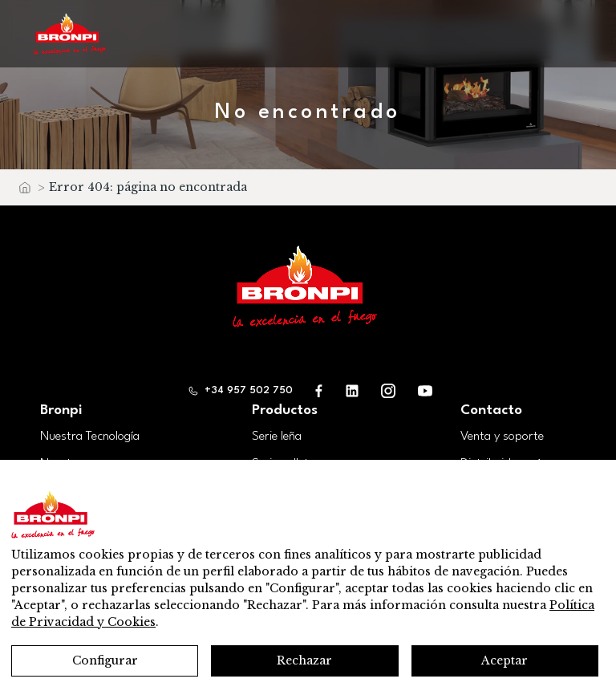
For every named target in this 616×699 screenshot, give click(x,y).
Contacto (491, 410)
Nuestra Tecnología (90, 437)
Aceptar (505, 660)
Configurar (105, 660)
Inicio (24, 191)
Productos (285, 410)
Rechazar (304, 660)
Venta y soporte (502, 437)
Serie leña (277, 437)
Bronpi (61, 410)
